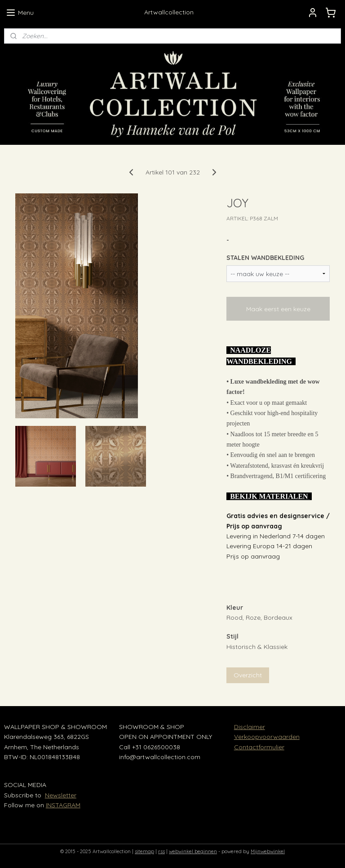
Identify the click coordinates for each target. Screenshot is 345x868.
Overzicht (248, 675)
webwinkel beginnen (193, 851)
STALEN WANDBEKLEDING (265, 258)
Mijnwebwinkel (268, 851)
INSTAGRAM (63, 805)
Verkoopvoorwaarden (267, 737)
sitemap (144, 851)
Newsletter (61, 795)
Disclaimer (250, 727)
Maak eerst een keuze (278, 309)
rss (161, 851)
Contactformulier (259, 747)
